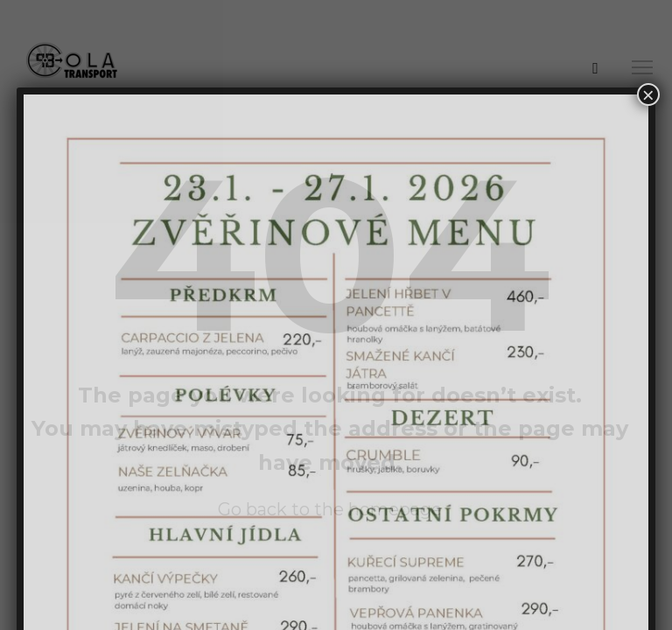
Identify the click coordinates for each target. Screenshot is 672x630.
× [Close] (648, 94)
